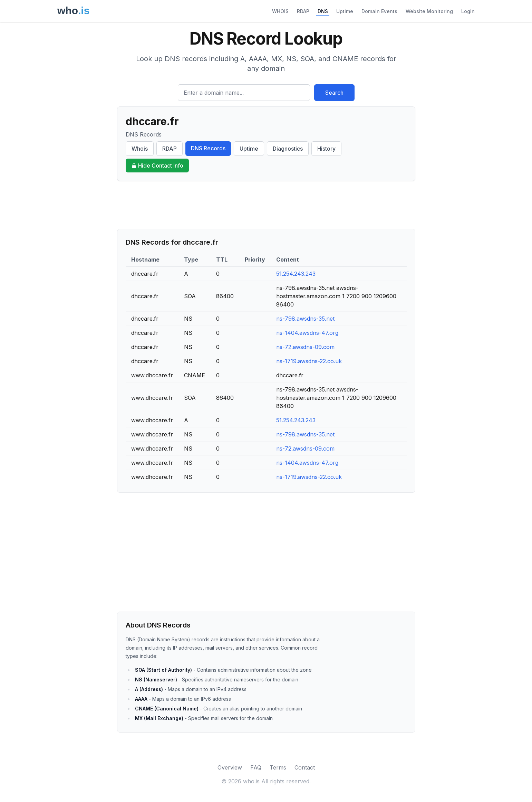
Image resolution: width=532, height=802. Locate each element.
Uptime (345, 11)
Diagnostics (288, 149)
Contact (305, 767)
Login (468, 11)
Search (334, 93)
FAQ (256, 767)
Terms (278, 767)
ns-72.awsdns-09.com (305, 347)
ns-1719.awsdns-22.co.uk (309, 361)
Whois (140, 149)
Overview (230, 767)
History (326, 149)
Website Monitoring (429, 11)
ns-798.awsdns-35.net (305, 319)
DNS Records (208, 148)
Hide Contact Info (157, 166)
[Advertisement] (266, 205)
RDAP (303, 11)
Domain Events (379, 11)
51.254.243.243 (296, 274)
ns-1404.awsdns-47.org (307, 333)
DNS (323, 11)
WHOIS (280, 11)
